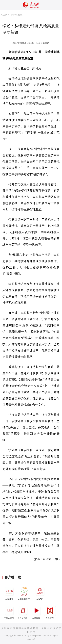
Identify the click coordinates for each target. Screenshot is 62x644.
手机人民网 (9, 612)
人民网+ (40, 593)
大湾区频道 (17, 15)
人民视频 (36, 612)
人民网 (4, 15)
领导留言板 (23, 612)
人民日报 (9, 593)
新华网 (46, 43)
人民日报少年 (24, 593)
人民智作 (50, 612)
